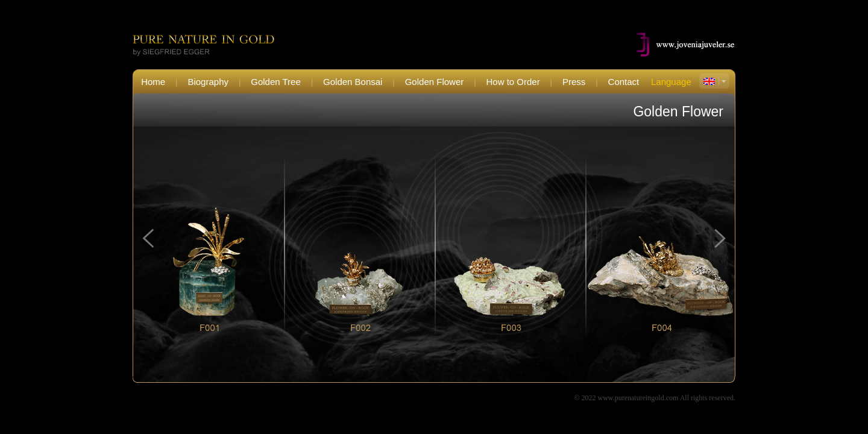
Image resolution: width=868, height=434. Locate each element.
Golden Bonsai (353, 82)
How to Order (513, 82)
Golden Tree (276, 82)
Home (153, 82)
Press (574, 82)
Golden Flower (435, 82)
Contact (624, 82)
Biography (208, 82)
